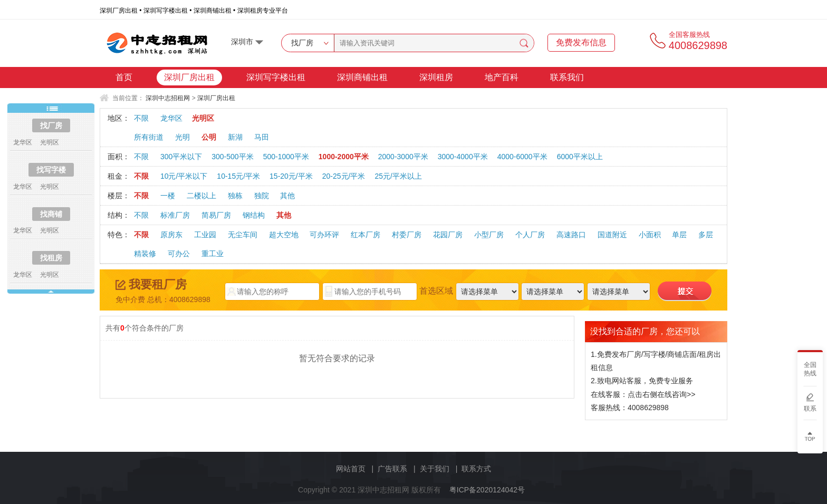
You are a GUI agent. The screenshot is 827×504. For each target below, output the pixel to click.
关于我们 (435, 469)
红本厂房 (366, 235)
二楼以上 (201, 196)
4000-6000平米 (522, 157)
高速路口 (571, 235)
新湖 (235, 137)
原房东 (171, 235)
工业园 (205, 235)
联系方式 (476, 469)
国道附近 (612, 235)
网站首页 (351, 469)
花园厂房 (448, 235)
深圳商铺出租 (362, 77)
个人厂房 (530, 235)
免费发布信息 (581, 42)
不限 (141, 118)
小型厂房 (489, 235)
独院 (262, 196)
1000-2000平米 (344, 157)
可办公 (179, 254)
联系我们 (567, 77)
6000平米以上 (580, 157)
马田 (262, 137)
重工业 (213, 254)
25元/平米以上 (398, 176)
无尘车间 (243, 235)
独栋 (235, 196)
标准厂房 (175, 215)
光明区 (203, 118)
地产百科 (502, 77)
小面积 (650, 235)
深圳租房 (436, 77)
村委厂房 (407, 235)
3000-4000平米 (463, 157)
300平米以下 (181, 157)
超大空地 (284, 235)
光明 (182, 137)
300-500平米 (232, 157)
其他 (287, 196)
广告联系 (392, 469)
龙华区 (171, 118)
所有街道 (149, 137)
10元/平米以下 (184, 176)
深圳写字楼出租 (276, 77)
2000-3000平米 (403, 157)
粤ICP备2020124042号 (487, 490)
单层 (679, 235)
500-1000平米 (286, 157)
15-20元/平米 (291, 176)
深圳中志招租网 (168, 98)
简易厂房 (216, 215)
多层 (706, 235)
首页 (124, 77)
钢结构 (254, 215)
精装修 (145, 254)
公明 (209, 137)
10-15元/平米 (238, 176)
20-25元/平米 (344, 176)
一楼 (168, 196)
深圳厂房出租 (189, 77)
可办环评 (324, 235)
